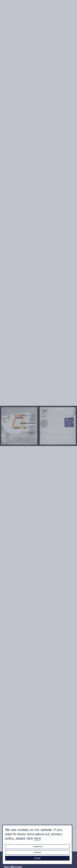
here (37, 838)
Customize (37, 846)
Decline (37, 852)
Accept (37, 858)
